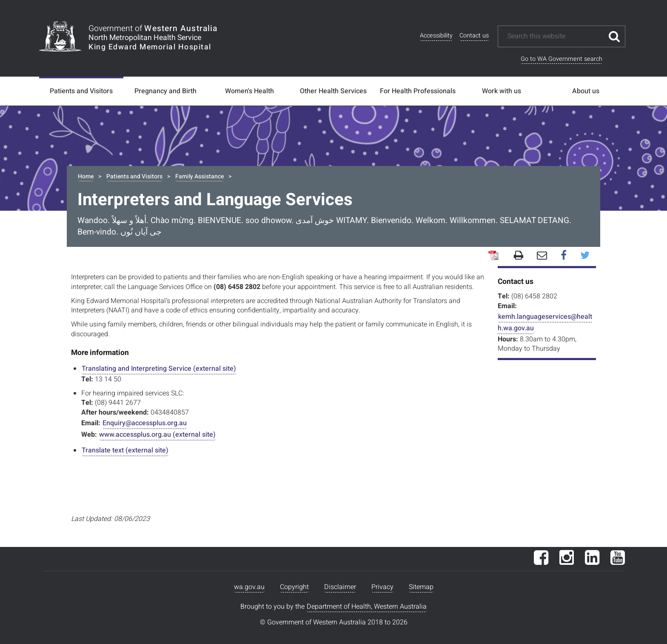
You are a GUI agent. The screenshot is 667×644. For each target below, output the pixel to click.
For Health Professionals (418, 91)
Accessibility (436, 36)
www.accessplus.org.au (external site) (157, 435)
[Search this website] (555, 36)
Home (86, 176)
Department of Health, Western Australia (367, 607)
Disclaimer (340, 587)
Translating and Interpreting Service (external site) (159, 369)
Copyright (294, 587)
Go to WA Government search (562, 59)
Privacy (382, 587)
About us (586, 91)
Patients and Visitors (81, 91)
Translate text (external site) (125, 450)
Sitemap (421, 587)
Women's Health (249, 91)
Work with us (502, 91)
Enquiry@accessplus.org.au (145, 423)
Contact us (474, 36)
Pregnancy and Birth (165, 91)
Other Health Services (333, 91)
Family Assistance (200, 176)
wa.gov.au (249, 587)
